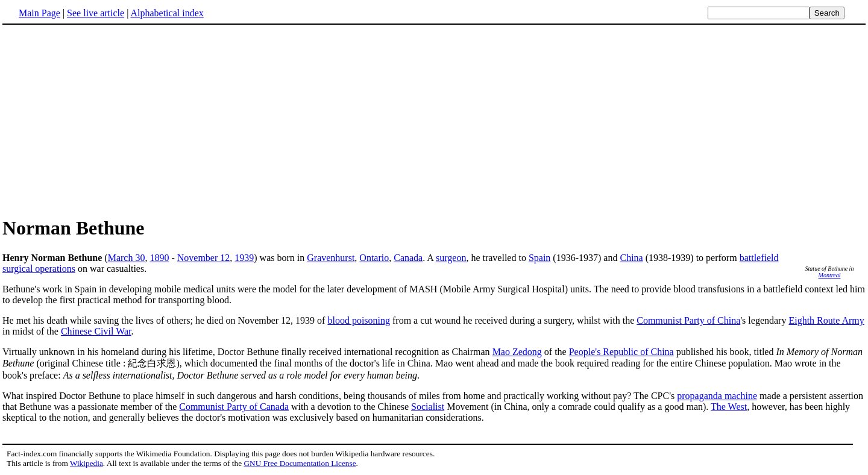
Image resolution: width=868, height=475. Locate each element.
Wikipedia (86, 463)
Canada (408, 258)
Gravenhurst (331, 258)
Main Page (39, 13)
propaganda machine (717, 396)
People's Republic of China (621, 352)
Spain (539, 258)
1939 (244, 258)
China (631, 258)
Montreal (830, 275)
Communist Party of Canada (234, 407)
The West (729, 407)
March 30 (127, 258)
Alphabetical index (167, 13)
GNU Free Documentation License (300, 463)
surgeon (451, 258)
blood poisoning (359, 320)
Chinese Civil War (96, 331)
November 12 (204, 258)
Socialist (428, 407)
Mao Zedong (517, 352)
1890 (159, 258)
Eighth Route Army (826, 320)
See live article (96, 13)
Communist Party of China (688, 320)
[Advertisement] (104, 120)
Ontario (374, 258)
